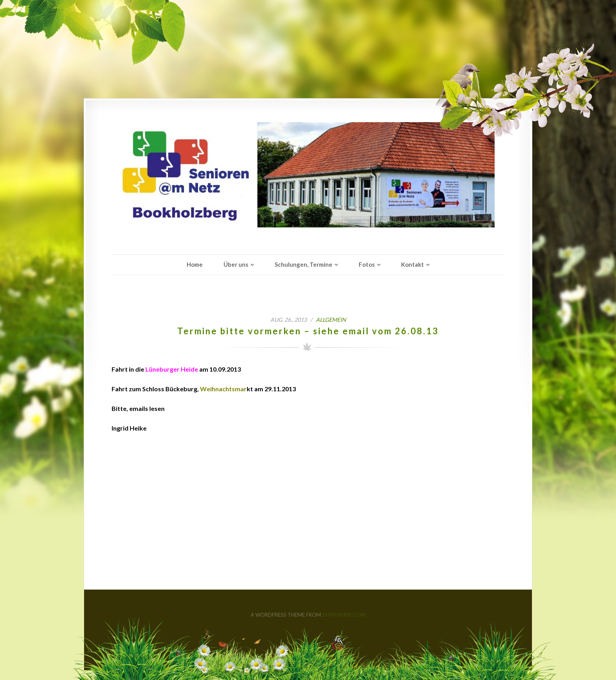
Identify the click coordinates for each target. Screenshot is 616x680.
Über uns (236, 264)
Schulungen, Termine (303, 264)
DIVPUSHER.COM (344, 615)
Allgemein (331, 320)
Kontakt (412, 264)
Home (195, 264)
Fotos (367, 264)
